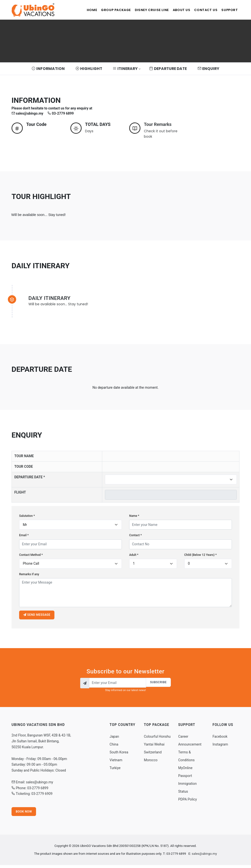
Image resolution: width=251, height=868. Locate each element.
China (114, 746)
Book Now (24, 814)
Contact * (135, 535)
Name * (134, 516)
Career (183, 738)
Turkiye (115, 770)
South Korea (119, 754)
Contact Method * (31, 555)
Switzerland (153, 754)
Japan (114, 738)
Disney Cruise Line (144, 10)
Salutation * (27, 516)
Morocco (151, 762)
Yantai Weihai (154, 746)
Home (79, 10)
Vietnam (116, 762)
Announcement (190, 746)
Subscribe (158, 684)
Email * (24, 535)
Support (229, 10)
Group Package (105, 10)
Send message (37, 615)
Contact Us (203, 10)
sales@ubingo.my (204, 857)
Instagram (220, 746)
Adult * (134, 555)
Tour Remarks (158, 124)
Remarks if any (29, 574)
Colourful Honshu (157, 738)
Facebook (220, 738)
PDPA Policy (188, 801)
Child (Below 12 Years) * (201, 555)
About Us (176, 10)
